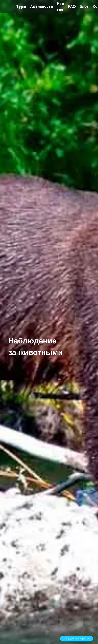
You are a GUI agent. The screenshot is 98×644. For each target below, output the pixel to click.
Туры (21, 6)
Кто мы (61, 6)
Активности (42, 6)
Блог (84, 6)
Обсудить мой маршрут (76, 639)
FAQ (72, 6)
